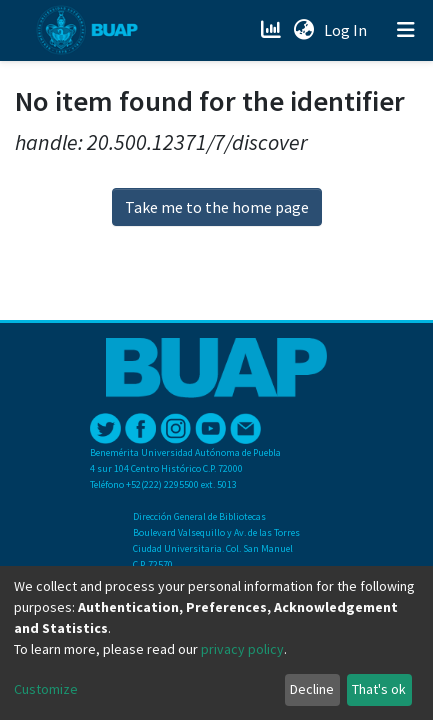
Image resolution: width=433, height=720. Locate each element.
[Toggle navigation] (406, 30)
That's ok (379, 689)
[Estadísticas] (272, 30)
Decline (312, 689)
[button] (303, 30)
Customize (46, 689)
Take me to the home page (217, 207)
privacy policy (242, 649)
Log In (347, 30)
